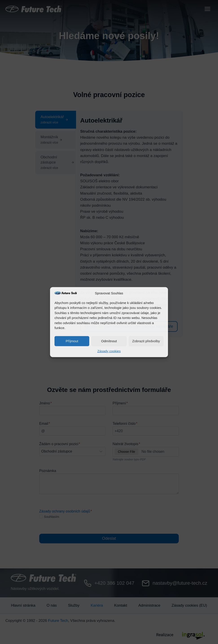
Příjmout (72, 341)
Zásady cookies (109, 351)
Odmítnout (109, 341)
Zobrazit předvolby (146, 341)
